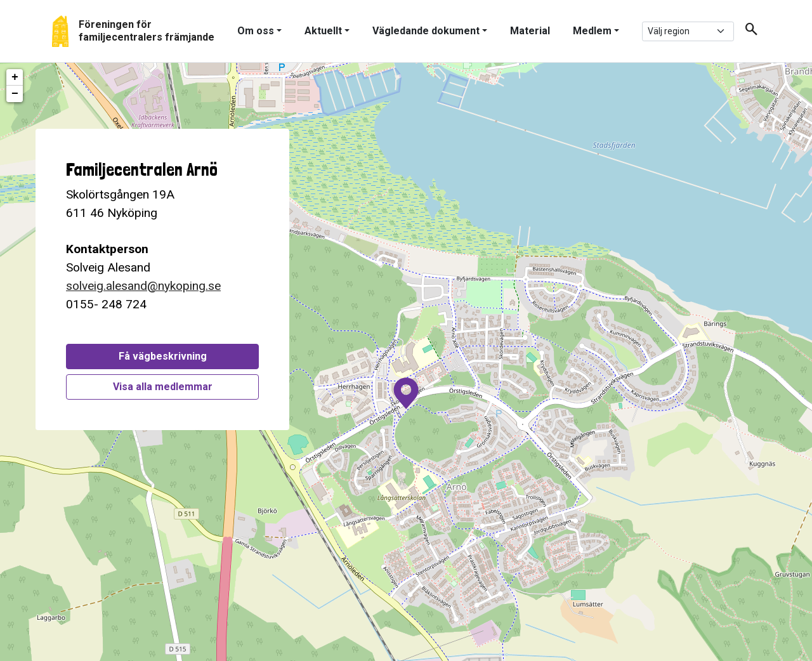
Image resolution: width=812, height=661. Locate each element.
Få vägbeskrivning (163, 356)
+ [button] (15, 77)
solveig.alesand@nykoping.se (143, 286)
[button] (747, 31)
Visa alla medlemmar (163, 387)
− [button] (15, 94)
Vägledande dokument (426, 31)
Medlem (592, 31)
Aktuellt (323, 31)
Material (530, 31)
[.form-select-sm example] (688, 31)
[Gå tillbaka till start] (133, 31)
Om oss (256, 31)
